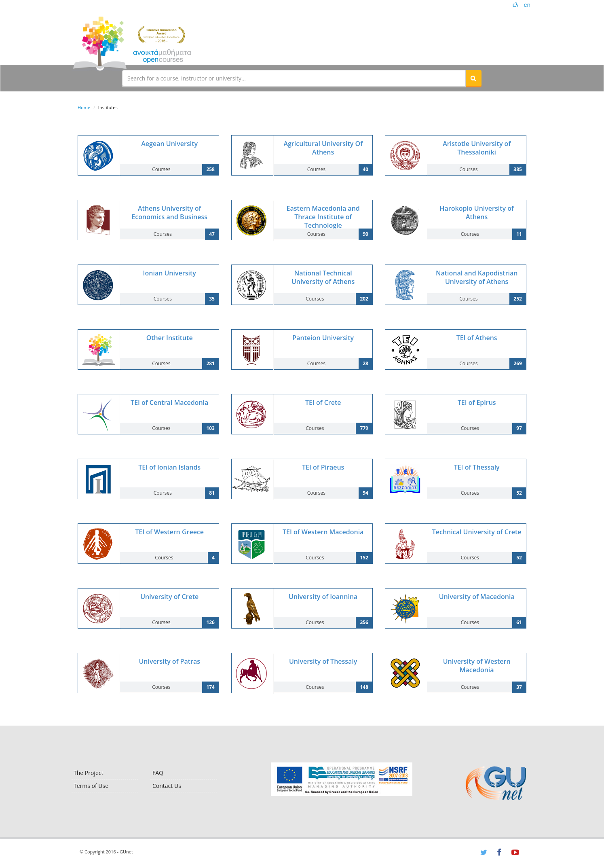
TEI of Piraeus (323, 467)
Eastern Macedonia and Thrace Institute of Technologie (323, 217)
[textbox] (294, 78)
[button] (473, 78)
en (527, 5)
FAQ (158, 773)
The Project (88, 773)
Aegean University (169, 144)
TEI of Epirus (477, 402)
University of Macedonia (477, 597)
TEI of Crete (323, 402)
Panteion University (323, 338)
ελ (515, 5)
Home (84, 107)
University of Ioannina (323, 597)
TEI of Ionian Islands (169, 467)
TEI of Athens (477, 338)
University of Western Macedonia (477, 666)
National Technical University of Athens (323, 277)
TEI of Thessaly (477, 467)
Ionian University (170, 273)
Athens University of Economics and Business (169, 213)
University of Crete (169, 597)
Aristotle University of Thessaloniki (477, 148)
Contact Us (167, 786)
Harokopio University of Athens (477, 213)
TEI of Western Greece (169, 532)
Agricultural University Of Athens (323, 148)
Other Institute (170, 338)
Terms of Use (91, 786)
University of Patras (169, 661)
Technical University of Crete (477, 532)
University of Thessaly (323, 661)
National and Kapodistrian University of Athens (477, 277)
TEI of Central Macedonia (169, 402)
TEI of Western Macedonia (323, 532)
